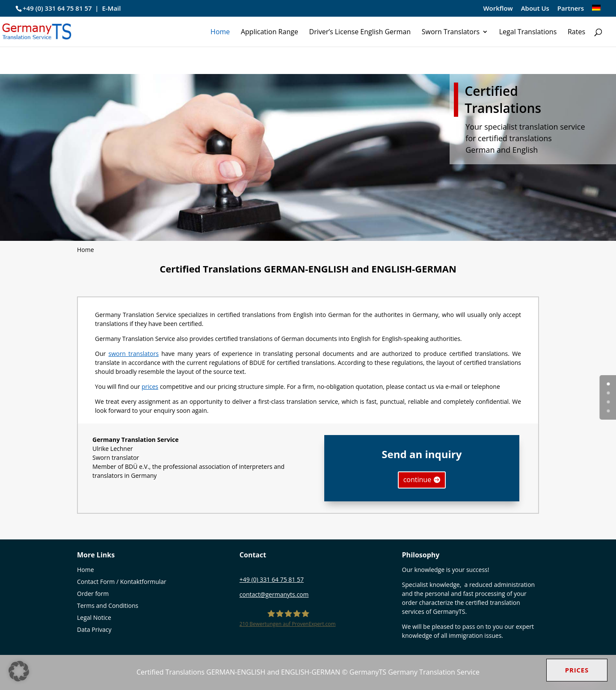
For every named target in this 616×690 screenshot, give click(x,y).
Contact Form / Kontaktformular (122, 582)
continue (417, 480)
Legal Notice (94, 617)
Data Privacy (94, 629)
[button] (19, 671)
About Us (535, 9)
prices (150, 386)
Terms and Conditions (108, 606)
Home (220, 33)
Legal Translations (528, 33)
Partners (571, 9)
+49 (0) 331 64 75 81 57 (57, 8)
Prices (577, 670)
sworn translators (134, 354)
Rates (576, 33)
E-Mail (111, 8)
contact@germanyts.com (274, 594)
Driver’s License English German (360, 33)
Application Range (269, 33)
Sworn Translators (451, 33)
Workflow (498, 9)
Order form (93, 594)
